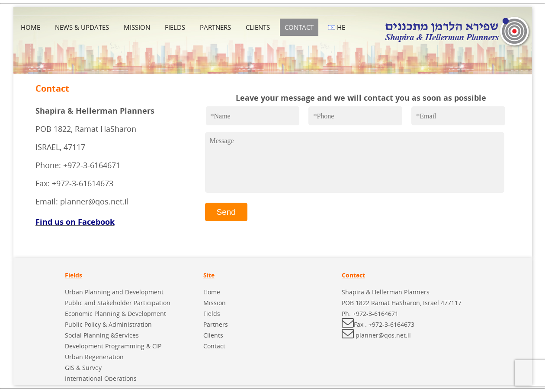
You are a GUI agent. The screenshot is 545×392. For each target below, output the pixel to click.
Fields (175, 27)
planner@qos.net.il (383, 335)
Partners (215, 27)
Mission (137, 27)
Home (30, 27)
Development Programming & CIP (113, 346)
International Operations (101, 378)
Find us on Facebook (75, 222)
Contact (299, 27)
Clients (258, 27)
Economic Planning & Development (115, 314)
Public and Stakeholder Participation (118, 303)
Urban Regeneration (94, 357)
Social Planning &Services (102, 335)
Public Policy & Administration (108, 324)
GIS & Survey (83, 368)
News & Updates (82, 27)
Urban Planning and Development (114, 292)
